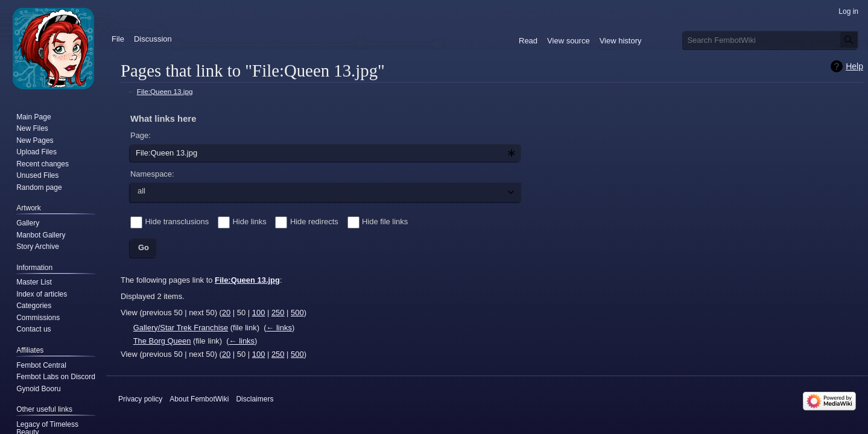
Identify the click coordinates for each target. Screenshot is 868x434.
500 (297, 313)
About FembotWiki (199, 399)
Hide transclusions (177, 222)
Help (854, 66)
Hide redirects (314, 222)
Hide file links (385, 222)
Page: (141, 135)
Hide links (250, 222)
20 (226, 313)
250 (278, 313)
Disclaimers (255, 399)
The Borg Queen (162, 341)
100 (259, 313)
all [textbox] (141, 191)
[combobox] (326, 153)
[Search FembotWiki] (771, 40)
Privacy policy (140, 399)
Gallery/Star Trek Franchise (181, 328)
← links (279, 328)
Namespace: (152, 174)
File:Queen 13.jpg (165, 91)
